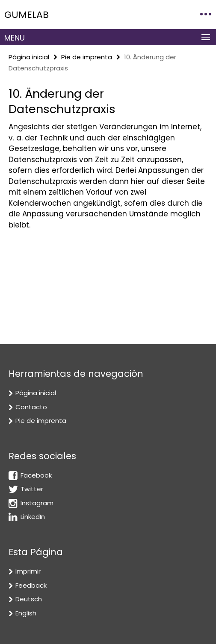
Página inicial (29, 57)
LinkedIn (33, 517)
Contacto (31, 407)
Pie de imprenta (87, 57)
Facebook (36, 475)
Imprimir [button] (28, 571)
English (26, 613)
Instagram (37, 503)
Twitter (32, 489)
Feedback (31, 585)
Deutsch (29, 599)
